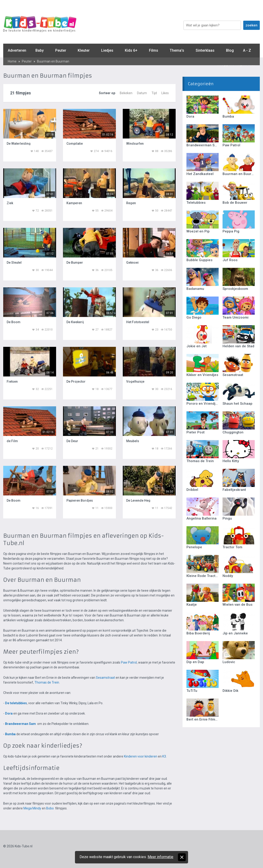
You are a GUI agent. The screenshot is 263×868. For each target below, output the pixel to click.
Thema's (177, 50)
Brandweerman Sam (20, 724)
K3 (164, 756)
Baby (40, 50)
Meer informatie (160, 857)
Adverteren (17, 50)
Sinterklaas (205, 50)
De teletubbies (16, 703)
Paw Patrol (129, 662)
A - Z (247, 50)
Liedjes (107, 50)
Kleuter (84, 50)
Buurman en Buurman (53, 61)
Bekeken (126, 93)
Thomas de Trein (47, 682)
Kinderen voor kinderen (141, 756)
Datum (142, 93)
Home (12, 61)
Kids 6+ (131, 50)
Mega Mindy (32, 808)
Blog (230, 50)
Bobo (50, 808)
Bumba (10, 734)
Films (154, 50)
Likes (165, 93)
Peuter (61, 50)
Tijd (154, 93)
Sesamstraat (105, 678)
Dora (9, 713)
